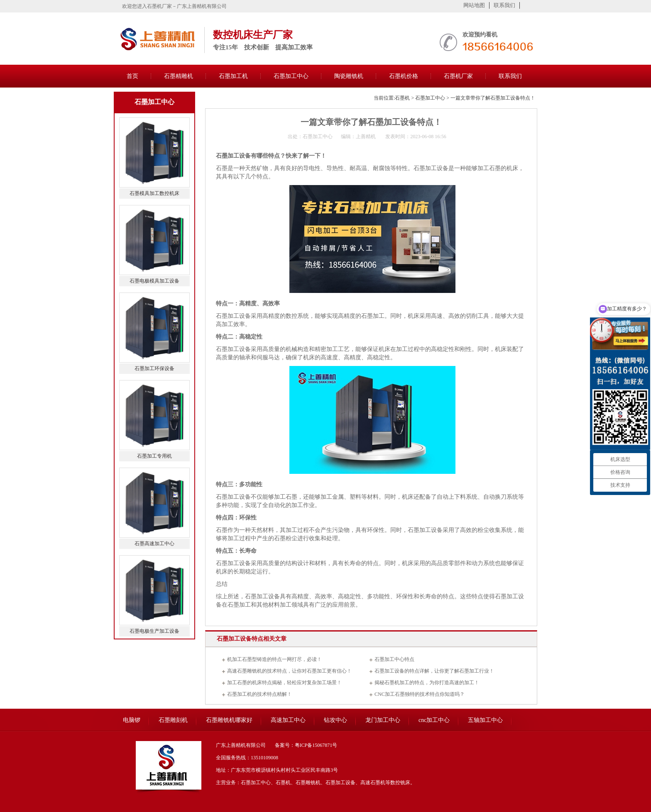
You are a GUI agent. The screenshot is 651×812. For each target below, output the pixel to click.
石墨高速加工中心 (154, 544)
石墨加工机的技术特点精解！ (259, 694)
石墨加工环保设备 (154, 368)
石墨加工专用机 (154, 456)
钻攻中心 (335, 720)
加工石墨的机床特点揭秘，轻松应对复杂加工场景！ (284, 683)
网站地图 (474, 5)
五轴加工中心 (485, 720)
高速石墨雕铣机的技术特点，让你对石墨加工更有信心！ (289, 671)
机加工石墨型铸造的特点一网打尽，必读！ (274, 659)
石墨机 (402, 98)
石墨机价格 (404, 76)
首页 (132, 76)
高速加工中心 (288, 720)
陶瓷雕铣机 (349, 76)
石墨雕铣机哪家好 (229, 720)
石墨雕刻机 (173, 720)
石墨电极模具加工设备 (154, 281)
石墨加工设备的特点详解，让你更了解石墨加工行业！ (434, 671)
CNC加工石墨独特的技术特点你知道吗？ (420, 694)
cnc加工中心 (434, 720)
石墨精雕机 (179, 76)
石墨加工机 (233, 76)
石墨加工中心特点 (394, 659)
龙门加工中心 (383, 720)
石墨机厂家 (458, 76)
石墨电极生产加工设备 (154, 631)
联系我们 (504, 5)
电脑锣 (132, 720)
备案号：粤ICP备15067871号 (306, 745)
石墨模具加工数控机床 (154, 193)
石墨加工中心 (291, 76)
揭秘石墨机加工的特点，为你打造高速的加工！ (427, 683)
